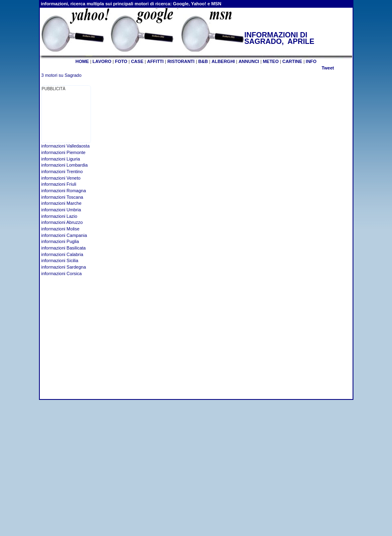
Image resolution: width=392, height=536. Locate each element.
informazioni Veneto (61, 178)
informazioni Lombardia (65, 165)
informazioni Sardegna (64, 267)
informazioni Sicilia (60, 260)
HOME (82, 61)
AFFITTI (155, 61)
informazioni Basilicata (64, 248)
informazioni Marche (62, 203)
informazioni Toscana (62, 197)
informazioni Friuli (59, 184)
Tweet (328, 68)
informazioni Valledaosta (66, 146)
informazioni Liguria (61, 159)
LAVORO (102, 61)
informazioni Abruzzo (62, 222)
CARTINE (292, 61)
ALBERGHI (223, 61)
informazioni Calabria (62, 254)
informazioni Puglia (60, 241)
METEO (271, 61)
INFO (311, 61)
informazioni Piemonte (64, 152)
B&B (203, 61)
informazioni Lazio (60, 216)
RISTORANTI (181, 61)
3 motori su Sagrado (62, 75)
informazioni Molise (61, 229)
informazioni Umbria (61, 210)
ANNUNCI (249, 61)
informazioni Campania (64, 235)
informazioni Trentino (62, 171)
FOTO (121, 61)
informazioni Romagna (64, 191)
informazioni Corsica (62, 273)
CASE (137, 61)
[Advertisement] (67, 117)
